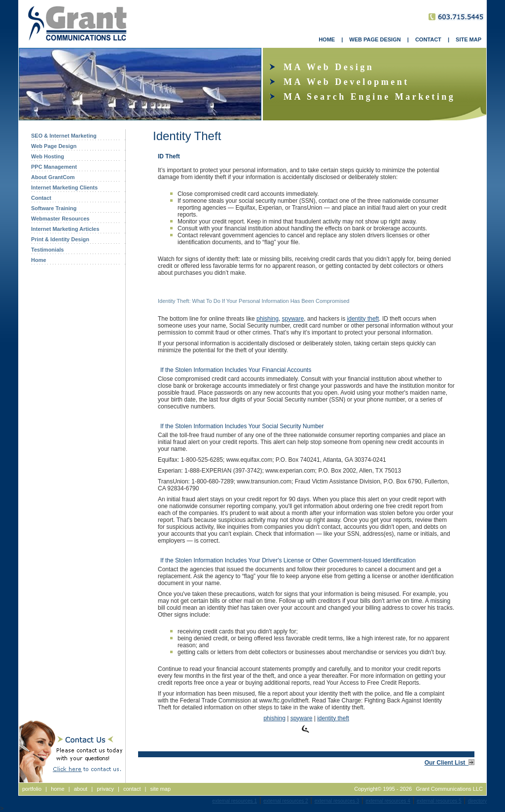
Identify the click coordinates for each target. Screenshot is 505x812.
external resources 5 (439, 801)
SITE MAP (469, 39)
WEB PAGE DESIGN (375, 39)
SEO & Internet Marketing (64, 136)
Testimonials (47, 250)
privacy (105, 789)
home (58, 789)
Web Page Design (54, 146)
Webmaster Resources (60, 219)
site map (160, 789)
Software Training (54, 208)
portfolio (32, 789)
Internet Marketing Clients (64, 187)
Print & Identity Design (60, 239)
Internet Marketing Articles (65, 229)
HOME (327, 39)
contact (132, 789)
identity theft (363, 319)
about (81, 789)
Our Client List (450, 763)
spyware (293, 319)
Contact (41, 198)
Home (39, 260)
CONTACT (428, 39)
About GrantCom (53, 177)
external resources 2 (286, 801)
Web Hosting (48, 156)
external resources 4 (388, 801)
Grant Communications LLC (449, 789)
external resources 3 (337, 801)
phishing (268, 319)
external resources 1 (234, 801)
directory (477, 801)
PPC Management (54, 167)
